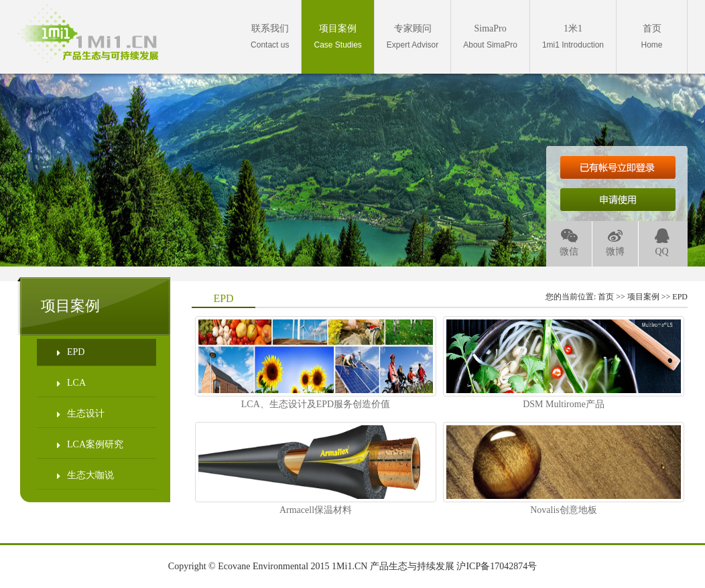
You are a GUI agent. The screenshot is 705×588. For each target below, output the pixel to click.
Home (651, 36)
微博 (615, 243)
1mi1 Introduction (573, 36)
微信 (569, 243)
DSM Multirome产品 (564, 404)
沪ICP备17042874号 (497, 566)
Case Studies (337, 36)
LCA (71, 383)
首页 (606, 297)
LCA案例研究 (90, 445)
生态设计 (81, 414)
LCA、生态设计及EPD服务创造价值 (316, 404)
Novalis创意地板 (564, 510)
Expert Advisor (412, 36)
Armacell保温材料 (316, 510)
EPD (71, 352)
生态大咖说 (85, 475)
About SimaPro (490, 36)
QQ (662, 243)
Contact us (270, 36)
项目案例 (643, 297)
